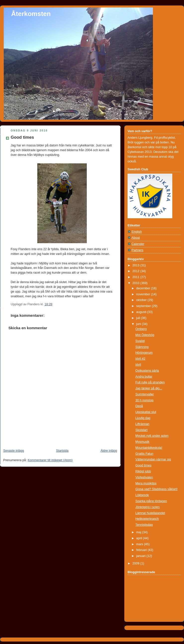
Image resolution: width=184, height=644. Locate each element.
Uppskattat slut (146, 412)
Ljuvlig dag (143, 418)
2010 (137, 283)
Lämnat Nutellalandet (150, 513)
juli (139, 318)
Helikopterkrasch (147, 519)
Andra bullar (144, 377)
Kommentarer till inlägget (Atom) (50, 460)
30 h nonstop (145, 400)
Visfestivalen (144, 477)
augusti (142, 312)
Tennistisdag (144, 525)
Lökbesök (142, 495)
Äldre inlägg (109, 451)
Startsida (62, 451)
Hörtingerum (144, 353)
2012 (137, 271)
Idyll (138, 365)
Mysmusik (142, 442)
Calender (138, 244)
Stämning (142, 347)
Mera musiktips (146, 483)
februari (142, 550)
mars (140, 544)
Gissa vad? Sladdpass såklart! (157, 489)
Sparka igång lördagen (151, 501)
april (140, 538)
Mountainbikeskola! (149, 448)
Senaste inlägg (14, 451)
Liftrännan (142, 424)
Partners (138, 250)
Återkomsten (31, 14)
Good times (22, 137)
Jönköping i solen (148, 507)
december (144, 288)
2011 (137, 277)
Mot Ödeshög (145, 335)
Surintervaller (145, 394)
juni (139, 324)
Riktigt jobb (143, 471)
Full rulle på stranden (150, 382)
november (144, 294)
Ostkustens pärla (147, 371)
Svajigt (140, 341)
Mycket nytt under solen (152, 436)
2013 (137, 265)
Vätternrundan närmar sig (153, 459)
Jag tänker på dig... (149, 388)
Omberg (141, 329)
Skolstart (142, 430)
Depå (139, 406)
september (144, 306)
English (137, 232)
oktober (142, 300)
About (136, 238)
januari (141, 556)
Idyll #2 (140, 359)
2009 (137, 563)
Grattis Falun (144, 454)
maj (139, 532)
